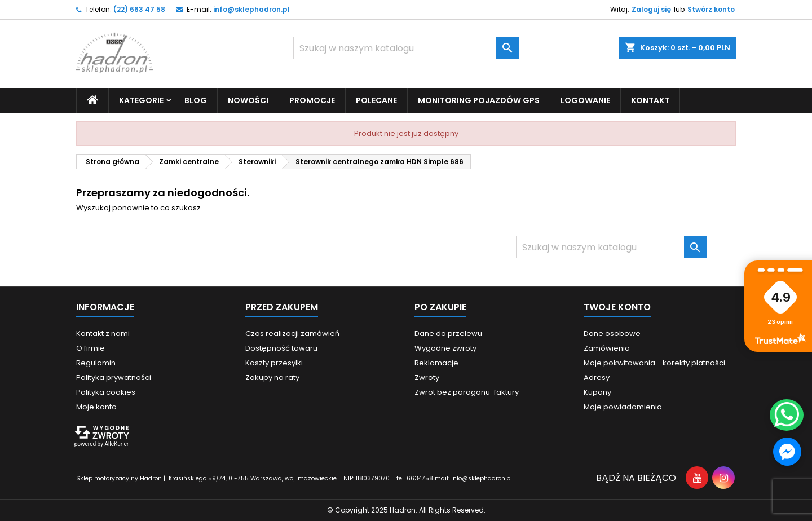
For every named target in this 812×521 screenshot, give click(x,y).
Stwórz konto (711, 9)
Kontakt (650, 100)
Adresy (597, 377)
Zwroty (427, 377)
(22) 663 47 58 (139, 9)
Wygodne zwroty (445, 348)
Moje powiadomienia (623, 407)
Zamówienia (607, 348)
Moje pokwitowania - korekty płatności (654, 363)
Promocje (312, 100)
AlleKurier (116, 444)
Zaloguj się (651, 9)
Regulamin (96, 363)
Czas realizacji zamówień (292, 334)
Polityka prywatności (114, 377)
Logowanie (585, 100)
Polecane (376, 100)
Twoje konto (617, 307)
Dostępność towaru (281, 348)
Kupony (597, 392)
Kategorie (141, 100)
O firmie (91, 348)
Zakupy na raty (272, 377)
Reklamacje (436, 363)
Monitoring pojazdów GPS (479, 100)
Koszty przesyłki (274, 363)
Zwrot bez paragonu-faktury (467, 392)
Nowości (248, 100)
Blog (196, 100)
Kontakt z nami (103, 334)
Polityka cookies (106, 392)
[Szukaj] (406, 48)
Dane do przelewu (448, 334)
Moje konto (96, 407)
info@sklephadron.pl (251, 9)
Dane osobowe (612, 334)
